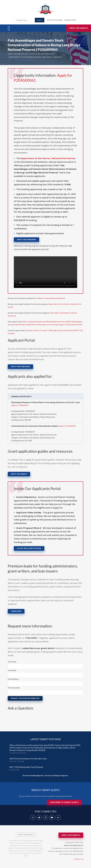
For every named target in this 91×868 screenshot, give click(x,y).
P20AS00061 (58, 57)
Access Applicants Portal (29, 548)
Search (40, 20)
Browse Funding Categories (57, 775)
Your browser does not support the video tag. (45, 272)
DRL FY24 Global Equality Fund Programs (26, 767)
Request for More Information (25, 698)
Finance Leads (70, 20)
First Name (12, 662)
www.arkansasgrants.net (73, 845)
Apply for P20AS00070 (20, 405)
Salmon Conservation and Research (51, 298)
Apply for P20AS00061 (27, 240)
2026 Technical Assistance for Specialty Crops (28, 759)
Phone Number (14, 688)
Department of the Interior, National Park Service (30, 57)
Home (10, 54)
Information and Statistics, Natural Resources (34, 54)
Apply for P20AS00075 (67, 426)
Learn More (16, 611)
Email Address (13, 679)
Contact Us (79, 859)
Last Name (12, 670)
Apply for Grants (79, 28)
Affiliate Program (55, 20)
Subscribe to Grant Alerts (64, 802)
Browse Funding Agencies (34, 775)
